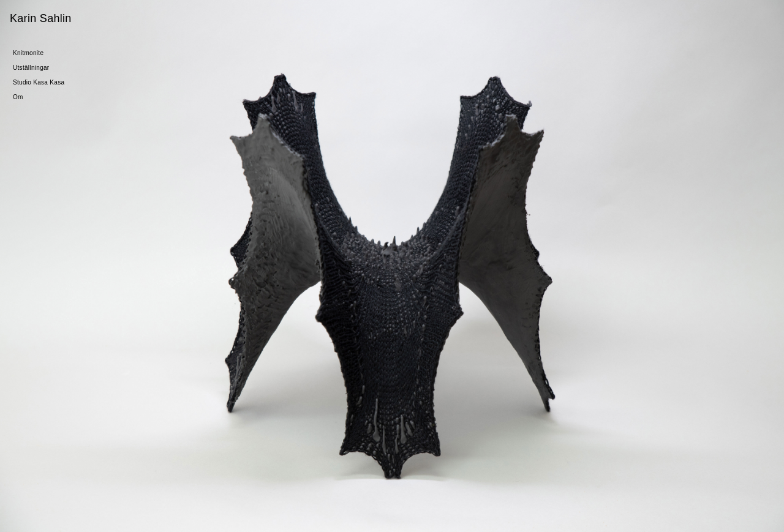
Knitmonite (28, 53)
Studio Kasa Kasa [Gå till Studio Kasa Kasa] (39, 82)
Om (18, 97)
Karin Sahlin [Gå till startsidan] (41, 18)
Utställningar (31, 68)
